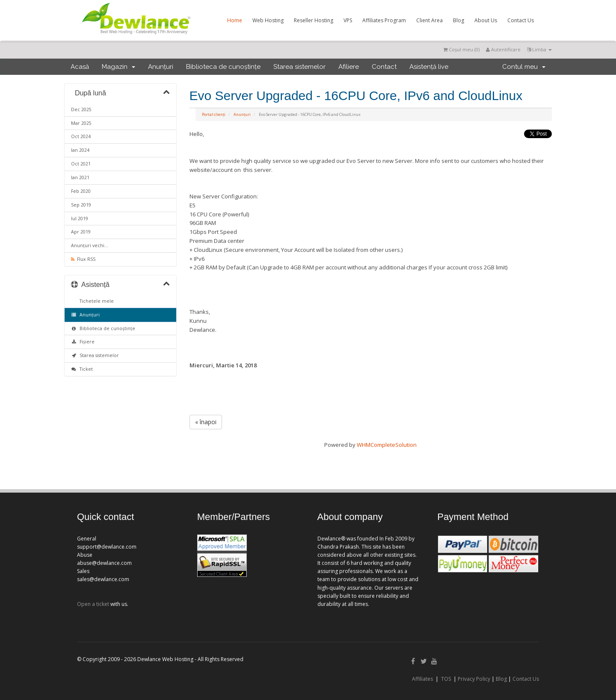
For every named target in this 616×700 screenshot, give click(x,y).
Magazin (118, 67)
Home (235, 20)
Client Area (429, 20)
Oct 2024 (81, 136)
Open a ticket (93, 604)
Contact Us (521, 20)
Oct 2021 (81, 164)
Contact (384, 67)
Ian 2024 (80, 150)
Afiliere (349, 67)
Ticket (82, 369)
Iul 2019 (80, 219)
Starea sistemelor (299, 67)
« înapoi (206, 422)
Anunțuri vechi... (90, 245)
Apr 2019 (81, 232)
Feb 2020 (81, 191)
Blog (459, 20)
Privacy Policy (474, 679)
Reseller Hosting (314, 20)
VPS (348, 20)
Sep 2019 (81, 205)
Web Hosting (268, 20)
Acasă (80, 67)
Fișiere (83, 342)
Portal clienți (214, 114)
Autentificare (503, 49)
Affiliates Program (384, 20)
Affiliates (422, 679)
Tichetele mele (95, 301)
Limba (539, 49)
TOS (446, 679)
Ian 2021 (80, 177)
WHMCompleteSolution (387, 445)
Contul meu (524, 67)
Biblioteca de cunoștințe (223, 67)
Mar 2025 (81, 123)
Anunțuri (161, 67)
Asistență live (429, 67)
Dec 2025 (81, 109)
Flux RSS (83, 259)
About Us (486, 20)
